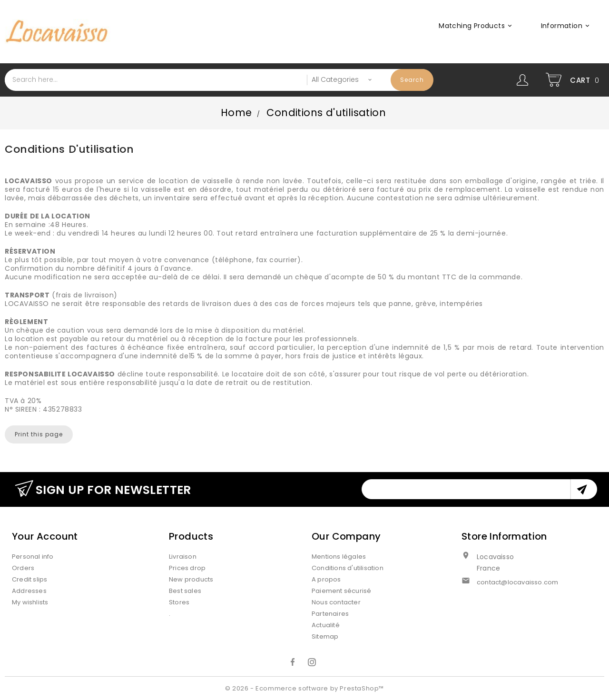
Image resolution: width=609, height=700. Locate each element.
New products (191, 579)
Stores (179, 602)
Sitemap (325, 636)
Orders (23, 568)
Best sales (185, 591)
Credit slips (29, 579)
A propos (326, 579)
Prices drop (187, 568)
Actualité (326, 625)
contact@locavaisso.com (517, 582)
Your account (45, 536)
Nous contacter (336, 602)
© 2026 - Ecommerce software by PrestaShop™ (304, 688)
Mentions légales (339, 557)
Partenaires (330, 614)
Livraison (183, 557)
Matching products (477, 26)
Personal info (33, 557)
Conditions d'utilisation (348, 568)
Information (567, 26)
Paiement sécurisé (341, 591)
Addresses (29, 591)
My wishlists (30, 602)
